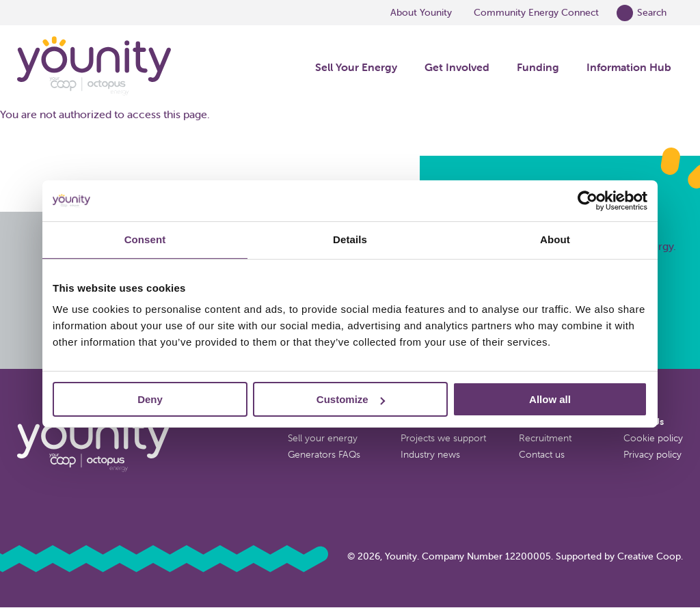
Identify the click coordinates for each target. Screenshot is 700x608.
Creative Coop (649, 556)
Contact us (542, 454)
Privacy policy (652, 454)
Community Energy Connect (536, 12)
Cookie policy (653, 438)
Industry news (430, 454)
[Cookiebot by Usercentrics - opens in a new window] (588, 201)
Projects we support (443, 438)
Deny (150, 399)
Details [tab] (350, 239)
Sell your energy (323, 438)
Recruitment (545, 438)
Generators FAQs (324, 454)
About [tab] (555, 239)
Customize (351, 399)
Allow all (550, 399)
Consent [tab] (145, 239)
